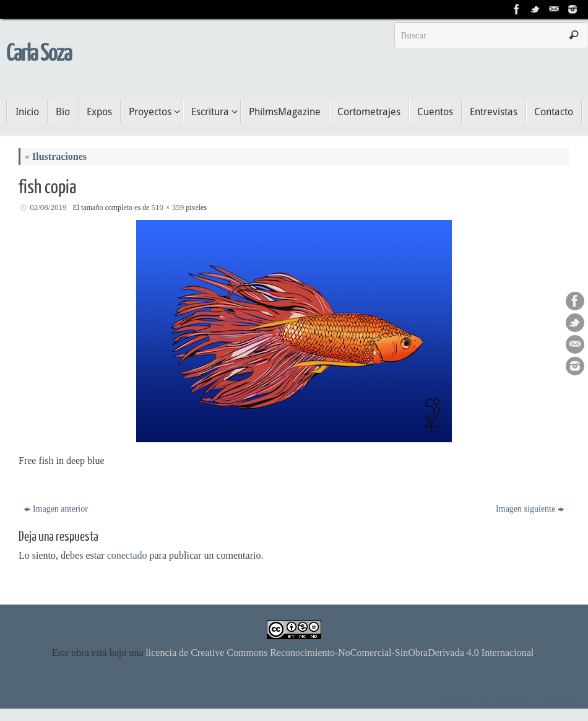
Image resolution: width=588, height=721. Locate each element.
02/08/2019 (48, 207)
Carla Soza (39, 54)
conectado (127, 555)
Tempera (509, 698)
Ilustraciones (56, 156)
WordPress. (554, 698)
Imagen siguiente (530, 509)
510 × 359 (167, 207)
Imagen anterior (56, 509)
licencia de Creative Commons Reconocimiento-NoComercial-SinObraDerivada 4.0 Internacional (339, 653)
